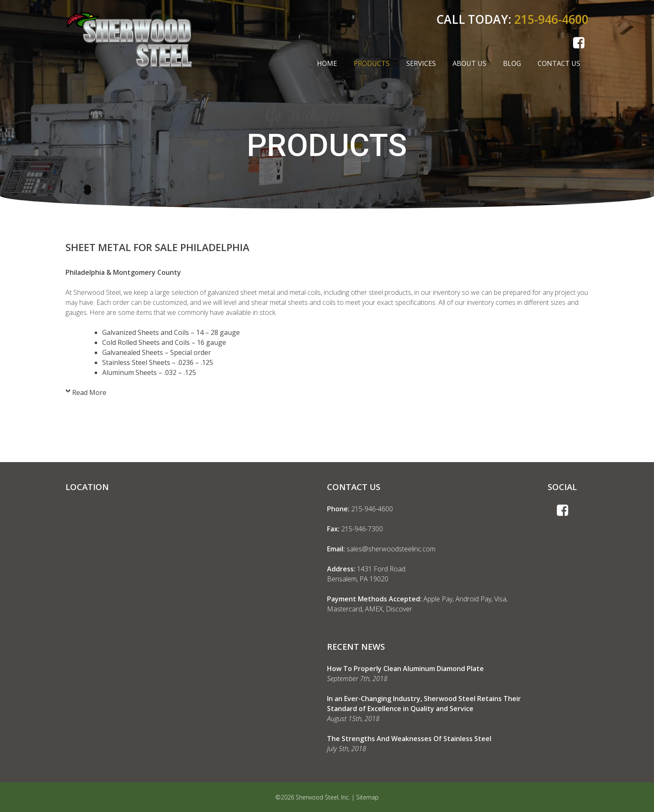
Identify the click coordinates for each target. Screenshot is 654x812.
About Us (469, 63)
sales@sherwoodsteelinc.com (391, 549)
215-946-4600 (551, 19)
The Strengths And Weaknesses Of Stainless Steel (409, 739)
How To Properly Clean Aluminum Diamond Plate (405, 669)
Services (421, 63)
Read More (89, 392)
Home (327, 63)
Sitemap (367, 797)
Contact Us (559, 63)
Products (372, 63)
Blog (512, 63)
